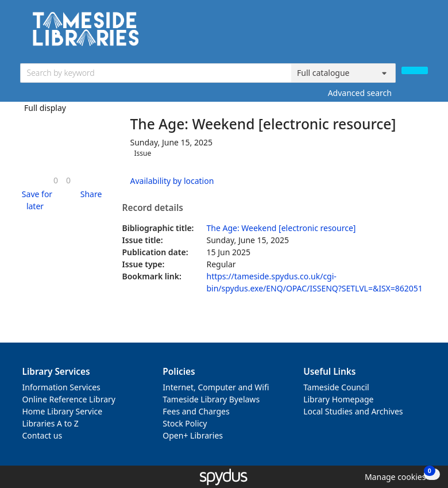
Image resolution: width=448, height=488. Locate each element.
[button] (35, 200)
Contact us (43, 435)
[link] (56, 180)
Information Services (61, 387)
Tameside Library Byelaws (211, 399)
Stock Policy (185, 423)
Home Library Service (63, 411)
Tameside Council (336, 387)
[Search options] (343, 73)
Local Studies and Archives (353, 411)
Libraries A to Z (51, 423)
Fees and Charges (196, 411)
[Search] (415, 70)
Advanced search (360, 93)
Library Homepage (338, 399)
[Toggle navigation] (422, 33)
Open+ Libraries (193, 435)
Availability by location (172, 181)
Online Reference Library (69, 399)
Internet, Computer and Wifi (216, 387)
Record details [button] (153, 208)
